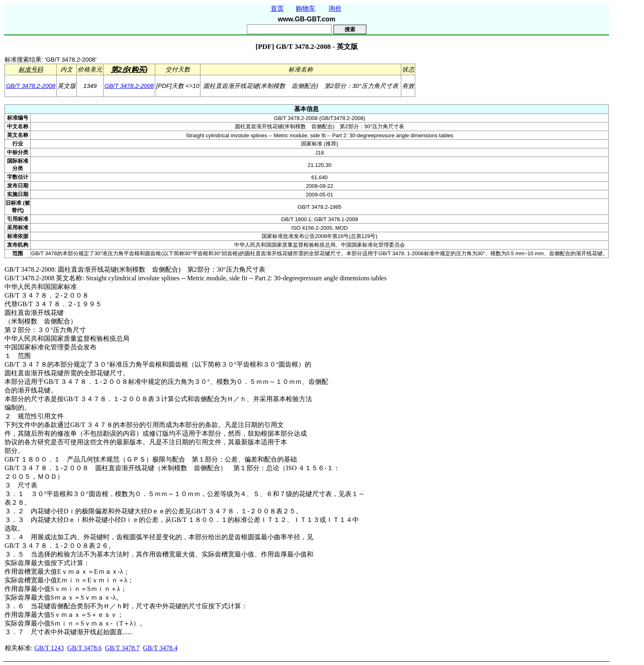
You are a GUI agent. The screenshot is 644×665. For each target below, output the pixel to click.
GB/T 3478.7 (122, 648)
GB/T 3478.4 (160, 648)
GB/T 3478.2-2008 (31, 86)
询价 (335, 8)
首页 (277, 8)
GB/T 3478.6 (85, 648)
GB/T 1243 (49, 648)
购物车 (306, 8)
